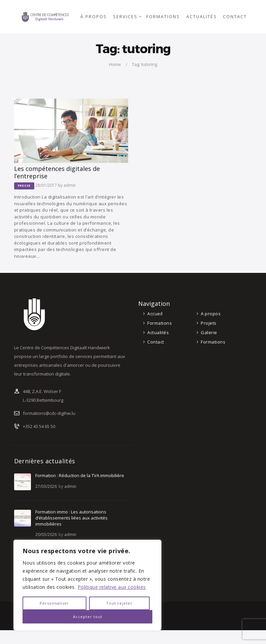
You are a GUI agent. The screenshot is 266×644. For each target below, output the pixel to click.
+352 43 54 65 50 (39, 426)
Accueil (155, 314)
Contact (156, 342)
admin (70, 185)
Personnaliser (54, 603)
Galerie (209, 332)
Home (115, 64)
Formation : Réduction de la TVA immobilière (80, 475)
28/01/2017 (46, 185)
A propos (211, 314)
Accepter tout (88, 617)
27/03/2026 (46, 486)
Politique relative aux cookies (112, 587)
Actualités (158, 332)
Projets (209, 323)
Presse (24, 186)
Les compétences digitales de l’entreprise (57, 172)
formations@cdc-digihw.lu (49, 413)
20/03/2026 (46, 534)
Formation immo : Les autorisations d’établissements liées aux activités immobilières (71, 518)
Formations (160, 323)
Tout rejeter (119, 603)
